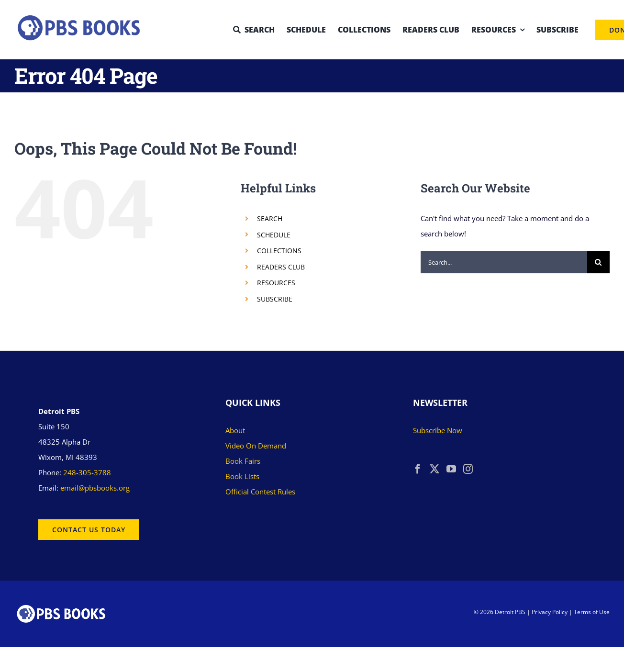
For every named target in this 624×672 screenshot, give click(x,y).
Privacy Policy (550, 612)
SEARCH (270, 218)
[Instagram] (468, 469)
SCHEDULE (274, 235)
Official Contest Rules (260, 492)
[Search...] (504, 262)
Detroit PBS (510, 612)
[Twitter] (435, 469)
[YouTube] (451, 469)
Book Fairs (243, 461)
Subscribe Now (438, 430)
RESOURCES (276, 283)
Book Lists (242, 476)
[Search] (598, 262)
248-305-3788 (87, 472)
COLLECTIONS (279, 251)
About (235, 430)
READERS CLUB (281, 267)
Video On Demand (256, 446)
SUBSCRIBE (275, 299)
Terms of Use (592, 612)
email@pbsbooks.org (95, 488)
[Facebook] (418, 469)
